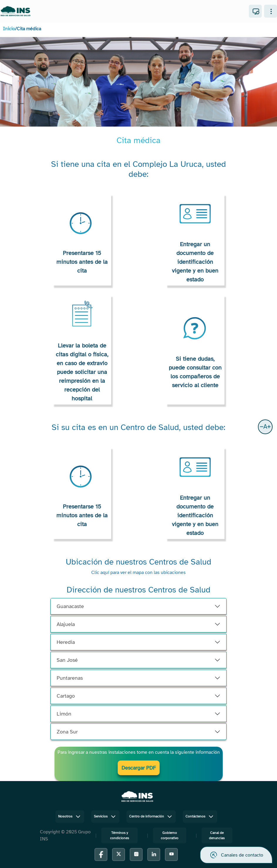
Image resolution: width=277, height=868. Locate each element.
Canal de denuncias (217, 835)
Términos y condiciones (120, 835)
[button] (265, 427)
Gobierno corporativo (170, 835)
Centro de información (151, 817)
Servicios (105, 817)
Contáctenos (200, 817)
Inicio (9, 29)
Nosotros (70, 817)
